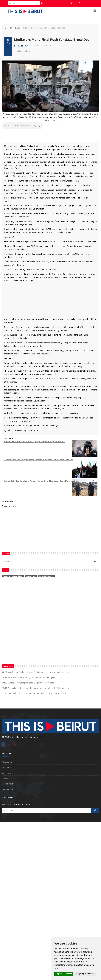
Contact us (7, 768)
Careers (5, 778)
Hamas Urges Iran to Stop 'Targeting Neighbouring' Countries (34, 442)
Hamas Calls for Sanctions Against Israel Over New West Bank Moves (38, 481)
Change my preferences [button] (85, 974)
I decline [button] (68, 974)
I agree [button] (59, 974)
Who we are (7, 773)
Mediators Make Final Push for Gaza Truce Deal (52, 39)
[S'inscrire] (95, 810)
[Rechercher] (95, 561)
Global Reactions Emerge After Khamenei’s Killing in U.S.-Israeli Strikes (38, 460)
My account (75, 2)
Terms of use (8, 789)
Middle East (15, 28)
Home (5, 28)
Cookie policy (8, 784)
